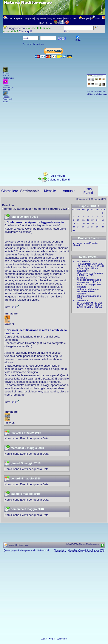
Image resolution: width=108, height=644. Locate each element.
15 (103, 220)
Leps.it (44, 639)
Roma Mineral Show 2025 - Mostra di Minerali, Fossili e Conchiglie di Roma (90, 266)
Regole (49, 23)
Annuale (69, 191)
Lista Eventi (88, 191)
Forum (10, 18)
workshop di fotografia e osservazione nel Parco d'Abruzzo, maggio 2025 (89, 282)
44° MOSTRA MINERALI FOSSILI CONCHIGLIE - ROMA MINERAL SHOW (89, 305)
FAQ (42, 23)
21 (97, 223)
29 (103, 227)
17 (78, 223)
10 (78, 220)
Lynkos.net (62, 639)
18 (83, 223)
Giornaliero (10, 191)
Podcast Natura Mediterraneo (9, 75)
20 (93, 223)
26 (88, 227)
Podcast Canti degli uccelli (8, 99)
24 (78, 227)
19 (88, 223)
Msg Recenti (41, 18)
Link (15, 307)
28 (97, 227)
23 (74, 227)
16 (74, 223)
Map (75, 18)
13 (93, 220)
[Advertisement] (54, 134)
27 (93, 227)
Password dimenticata (33, 44)
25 (83, 227)
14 (97, 220)
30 (74, 230)
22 (103, 223)
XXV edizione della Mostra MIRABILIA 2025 (90, 274)
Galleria (68, 18)
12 (88, 220)
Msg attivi (29, 18)
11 (83, 220)
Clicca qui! (25, 31)
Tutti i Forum (57, 176)
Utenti (60, 18)
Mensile (50, 191)
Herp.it (52, 639)
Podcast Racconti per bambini (8, 87)
